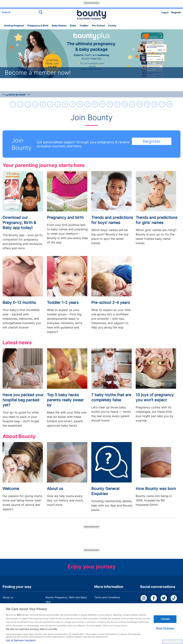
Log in (165, 12)
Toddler (84, 26)
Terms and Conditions (107, 597)
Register (176, 12)
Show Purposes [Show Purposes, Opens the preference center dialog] (165, 633)
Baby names (59, 26)
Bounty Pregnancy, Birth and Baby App (66, 599)
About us (8, 597)
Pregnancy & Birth (38, 26)
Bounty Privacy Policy (107, 604)
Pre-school (98, 26)
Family (112, 26)
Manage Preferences (173, 642)
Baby (73, 26)
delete (35, 12)
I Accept (165, 624)
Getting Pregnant (14, 26)
